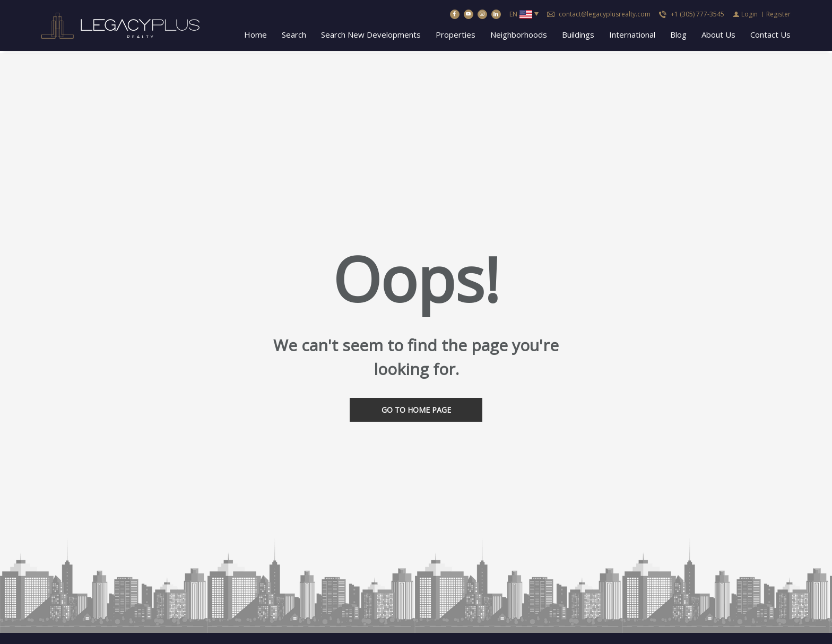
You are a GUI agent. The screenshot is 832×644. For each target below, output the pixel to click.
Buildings (578, 36)
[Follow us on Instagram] (482, 15)
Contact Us (770, 36)
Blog (678, 36)
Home (255, 36)
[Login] (745, 16)
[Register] (778, 16)
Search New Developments (371, 36)
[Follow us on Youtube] (469, 15)
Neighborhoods (519, 36)
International (632, 36)
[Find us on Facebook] (455, 15)
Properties (456, 36)
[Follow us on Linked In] (496, 15)
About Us (718, 36)
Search (294, 36)
